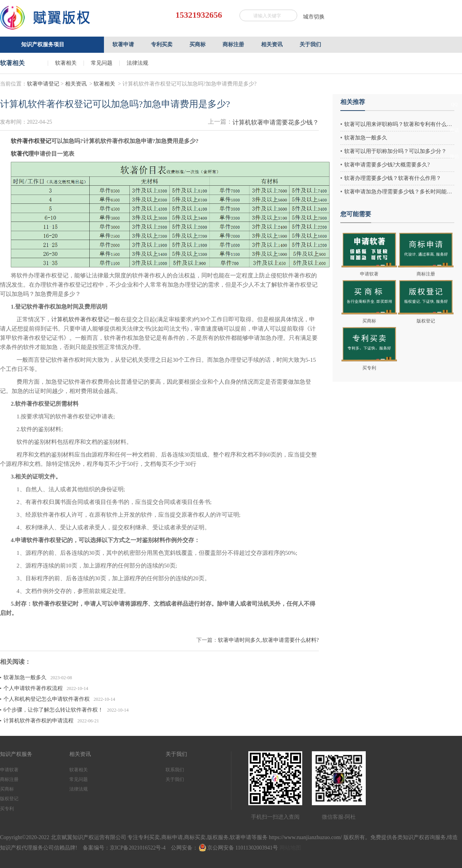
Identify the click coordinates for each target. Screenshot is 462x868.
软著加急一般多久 (25, 677)
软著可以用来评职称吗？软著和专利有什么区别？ (399, 124)
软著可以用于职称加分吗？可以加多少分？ (395, 151)
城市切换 (314, 17)
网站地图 (290, 848)
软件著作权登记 (31, 141)
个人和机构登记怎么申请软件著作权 (47, 699)
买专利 (7, 809)
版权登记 (9, 799)
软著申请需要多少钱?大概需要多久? (387, 165)
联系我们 (175, 770)
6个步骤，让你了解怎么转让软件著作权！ (53, 710)
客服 (454, 81)
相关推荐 (353, 102)
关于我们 (175, 779)
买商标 (7, 789)
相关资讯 (76, 84)
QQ (454, 104)
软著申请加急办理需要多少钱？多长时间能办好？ (399, 192)
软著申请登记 (43, 84)
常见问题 (102, 63)
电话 (454, 130)
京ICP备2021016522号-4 (138, 848)
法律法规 (137, 63)
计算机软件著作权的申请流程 (38, 721)
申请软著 (9, 770)
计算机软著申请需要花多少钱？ (276, 122)
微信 (454, 156)
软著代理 (22, 154)
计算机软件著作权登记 (80, 319)
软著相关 (66, 63)
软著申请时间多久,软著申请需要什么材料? (268, 640)
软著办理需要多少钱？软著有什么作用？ (393, 178)
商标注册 (9, 779)
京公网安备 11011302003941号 (239, 848)
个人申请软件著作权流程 (33, 688)
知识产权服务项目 (43, 44)
